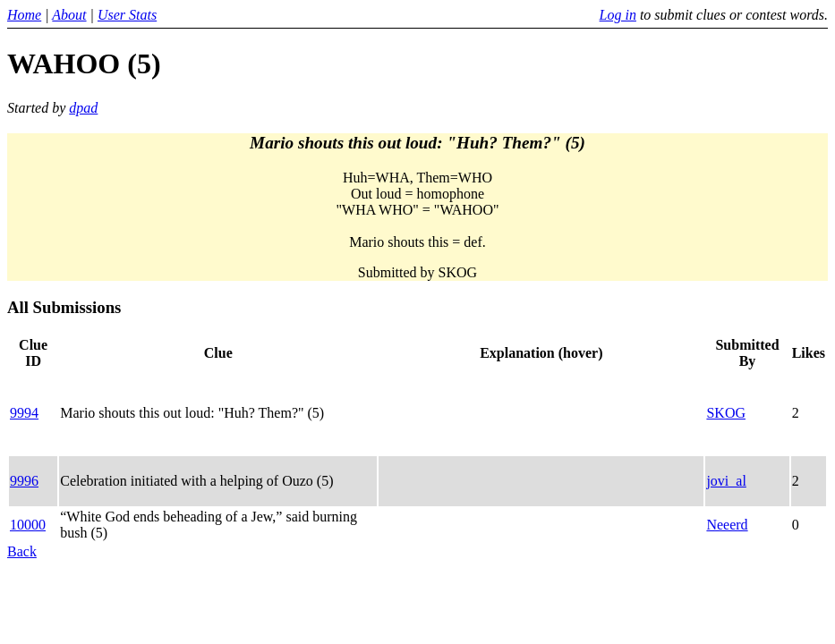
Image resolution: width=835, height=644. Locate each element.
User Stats (127, 15)
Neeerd (727, 525)
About (69, 15)
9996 (24, 481)
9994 (24, 413)
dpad (83, 108)
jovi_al (726, 481)
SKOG (726, 413)
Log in (618, 15)
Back (22, 551)
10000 (28, 525)
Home (24, 15)
